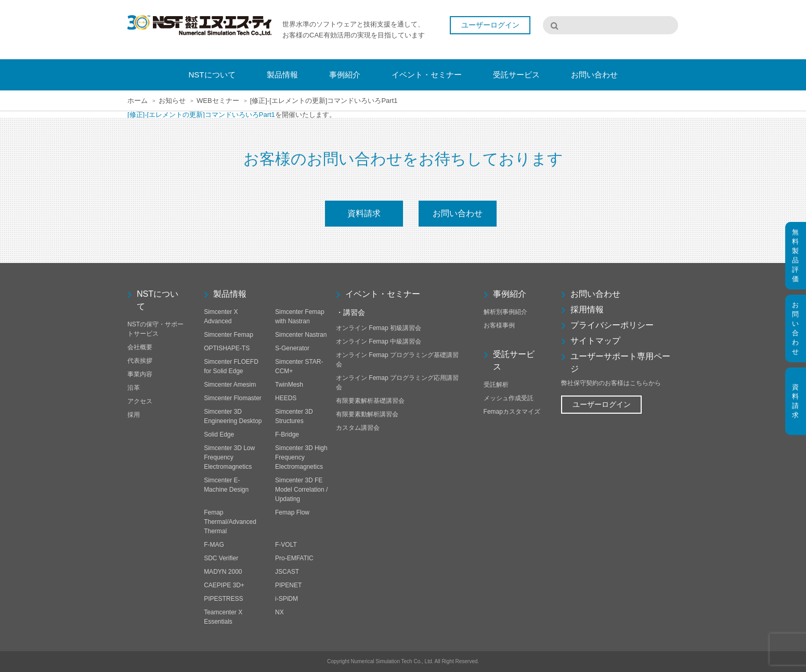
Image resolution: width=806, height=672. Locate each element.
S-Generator (292, 348)
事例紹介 (510, 294)
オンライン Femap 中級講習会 (379, 341)
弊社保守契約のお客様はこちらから (611, 383)
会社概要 (140, 347)
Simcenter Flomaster (233, 398)
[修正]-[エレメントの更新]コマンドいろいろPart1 (201, 115)
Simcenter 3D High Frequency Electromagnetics (301, 457)
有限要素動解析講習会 (367, 414)
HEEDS (286, 398)
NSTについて (158, 300)
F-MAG (214, 545)
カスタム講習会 (358, 428)
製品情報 (230, 294)
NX (279, 612)
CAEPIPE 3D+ (224, 585)
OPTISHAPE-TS (227, 348)
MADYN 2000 (223, 572)
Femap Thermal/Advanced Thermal (230, 522)
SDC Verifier (221, 558)
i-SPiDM (287, 599)
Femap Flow (292, 512)
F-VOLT (286, 545)
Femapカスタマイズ (512, 412)
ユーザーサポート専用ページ (620, 363)
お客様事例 (499, 325)
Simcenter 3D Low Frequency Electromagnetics (229, 457)
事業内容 (140, 374)
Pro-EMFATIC (294, 558)
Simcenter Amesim (230, 385)
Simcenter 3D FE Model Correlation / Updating (301, 490)
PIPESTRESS (223, 599)
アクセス (140, 401)
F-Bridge (287, 434)
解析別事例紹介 (505, 312)
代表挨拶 (140, 361)
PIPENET (288, 585)
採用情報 (587, 309)
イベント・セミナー (383, 294)
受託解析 (496, 385)
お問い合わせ (458, 213)
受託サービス (514, 360)
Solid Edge (219, 434)
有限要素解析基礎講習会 (370, 401)
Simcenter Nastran (301, 335)
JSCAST (287, 572)
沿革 (134, 388)
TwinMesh (289, 385)
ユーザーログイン (490, 25)
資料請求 (364, 213)
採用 (134, 415)
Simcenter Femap (229, 335)
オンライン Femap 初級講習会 (379, 328)
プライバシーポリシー (612, 325)
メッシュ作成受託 (509, 398)
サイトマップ (595, 341)
